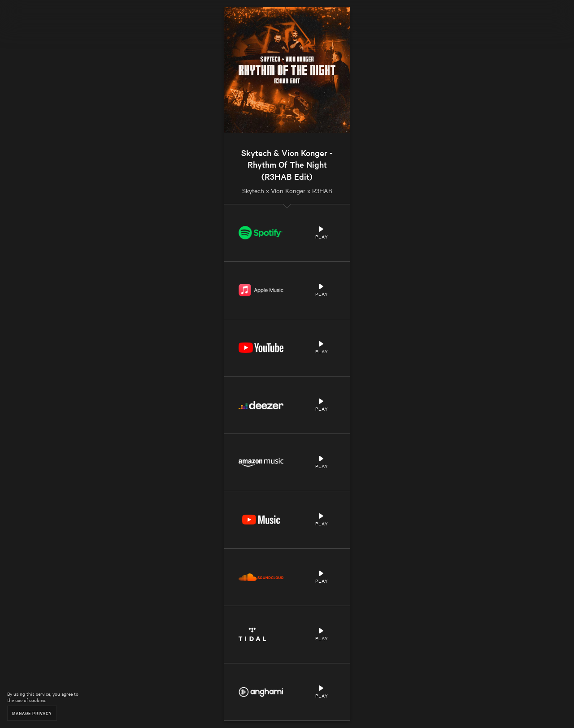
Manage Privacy (32, 713)
